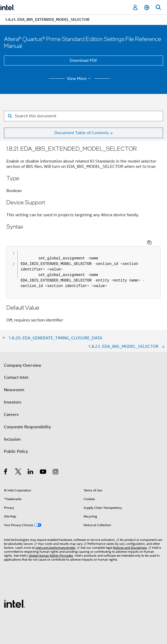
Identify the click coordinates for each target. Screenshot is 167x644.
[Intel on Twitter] (18, 463)
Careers (11, 405)
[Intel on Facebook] (6, 463)
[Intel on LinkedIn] (31, 463)
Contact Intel (16, 368)
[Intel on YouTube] (43, 463)
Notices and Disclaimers (130, 538)
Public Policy (16, 442)
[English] (147, 7)
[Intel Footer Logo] (15, 594)
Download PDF (84, 61)
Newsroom (14, 380)
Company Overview (23, 356)
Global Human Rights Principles (51, 546)
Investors (13, 393)
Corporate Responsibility (27, 417)
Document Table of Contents (82, 133)
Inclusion (12, 430)
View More (80, 79)
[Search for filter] (83, 116)
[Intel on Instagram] (56, 463)
